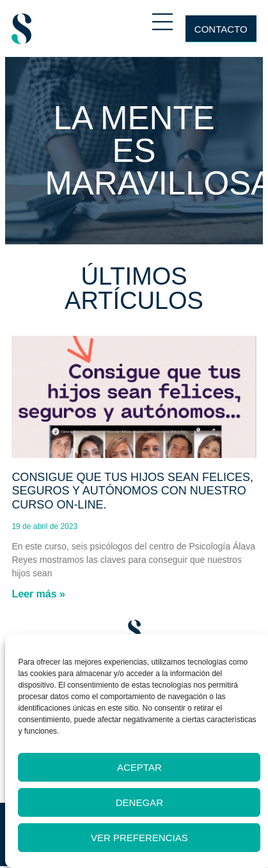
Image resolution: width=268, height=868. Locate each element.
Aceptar (139, 767)
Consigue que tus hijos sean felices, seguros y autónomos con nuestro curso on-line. (132, 491)
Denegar (139, 802)
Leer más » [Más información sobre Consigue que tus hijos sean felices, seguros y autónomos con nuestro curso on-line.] (38, 594)
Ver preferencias (139, 838)
